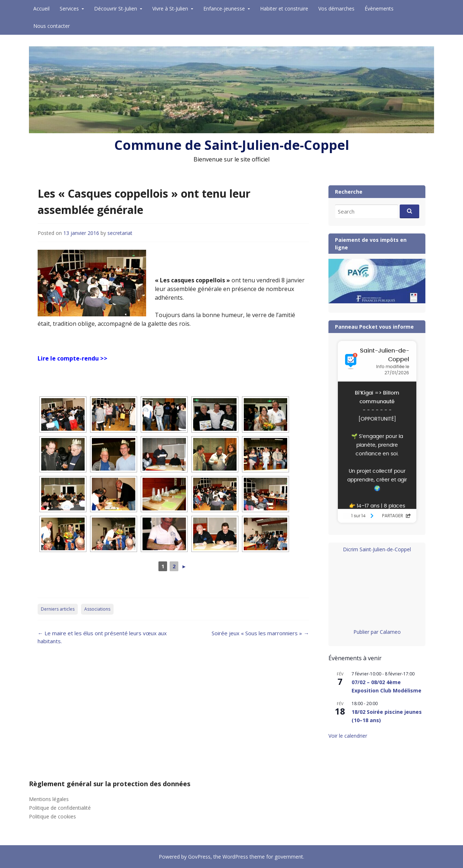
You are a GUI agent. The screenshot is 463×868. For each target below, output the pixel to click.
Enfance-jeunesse (224, 9)
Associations (97, 609)
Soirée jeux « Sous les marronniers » (260, 633)
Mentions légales (49, 799)
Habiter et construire (284, 9)
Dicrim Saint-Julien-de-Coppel (377, 549)
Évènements (379, 9)
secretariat (120, 233)
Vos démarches (336, 9)
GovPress (199, 857)
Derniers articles (58, 609)
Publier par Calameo (377, 632)
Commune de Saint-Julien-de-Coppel (232, 145)
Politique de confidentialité (60, 808)
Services (69, 9)
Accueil (41, 9)
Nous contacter (52, 26)
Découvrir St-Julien (116, 9)
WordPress (235, 857)
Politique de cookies (52, 816)
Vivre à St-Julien (170, 9)
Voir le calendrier (348, 736)
